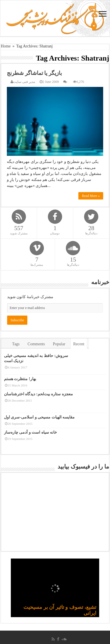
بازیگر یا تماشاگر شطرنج (34, 73)
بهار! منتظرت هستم (20, 379)
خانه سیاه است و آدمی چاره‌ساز (31, 432)
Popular (59, 344)
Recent (79, 344)
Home (6, 46)
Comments (36, 344)
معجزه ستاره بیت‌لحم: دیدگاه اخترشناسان (38, 394)
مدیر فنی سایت (24, 82)
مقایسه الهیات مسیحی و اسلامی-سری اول (39, 417)
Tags (16, 344)
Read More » (91, 196)
